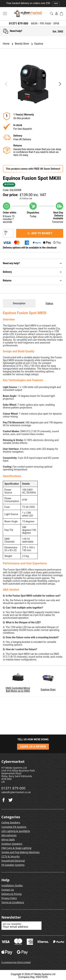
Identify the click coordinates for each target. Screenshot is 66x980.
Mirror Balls (8, 839)
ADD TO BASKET (40, 233)
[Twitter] (4, 799)
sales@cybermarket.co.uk (16, 792)
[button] (60, 84)
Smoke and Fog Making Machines (21, 852)
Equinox (37, 44)
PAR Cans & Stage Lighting (16, 848)
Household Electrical (13, 861)
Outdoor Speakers (12, 844)
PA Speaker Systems (13, 865)
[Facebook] (11, 799)
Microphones (9, 835)
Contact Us (8, 890)
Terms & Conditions (13, 902)
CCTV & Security (10, 856)
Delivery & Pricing (11, 894)
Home (6, 44)
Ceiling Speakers (11, 822)
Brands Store (20, 44)
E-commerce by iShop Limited (16, 962)
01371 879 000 (19, 23)
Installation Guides (12, 885)
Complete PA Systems (14, 827)
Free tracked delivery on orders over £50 (33, 3)
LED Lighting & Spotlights (16, 831)
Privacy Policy (9, 898)
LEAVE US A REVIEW (33, 747)
